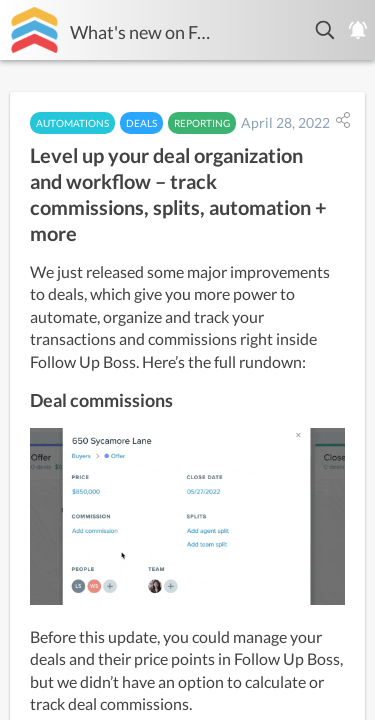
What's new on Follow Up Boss (140, 32)
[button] (326, 30)
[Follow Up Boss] (35, 30)
